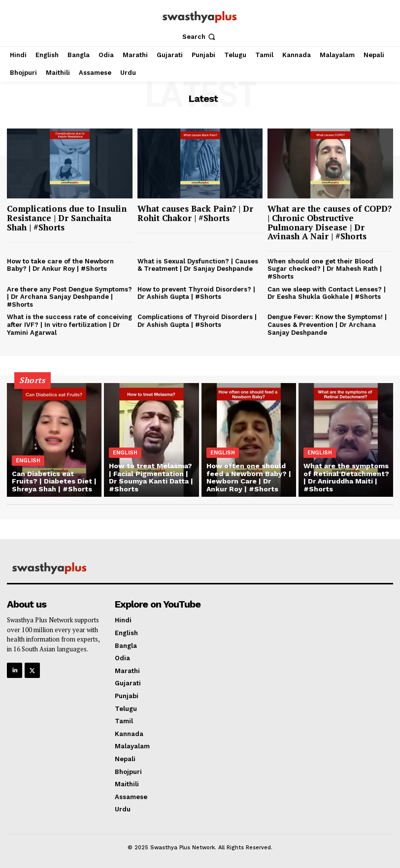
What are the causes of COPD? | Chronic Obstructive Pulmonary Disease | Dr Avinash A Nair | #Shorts (330, 222)
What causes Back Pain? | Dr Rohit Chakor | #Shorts (195, 213)
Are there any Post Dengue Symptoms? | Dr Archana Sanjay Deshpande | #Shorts (69, 297)
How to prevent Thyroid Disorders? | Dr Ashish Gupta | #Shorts (196, 293)
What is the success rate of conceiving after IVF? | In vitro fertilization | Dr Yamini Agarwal (69, 324)
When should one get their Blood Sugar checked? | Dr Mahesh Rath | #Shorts (325, 269)
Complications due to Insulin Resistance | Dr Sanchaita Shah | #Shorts (67, 218)
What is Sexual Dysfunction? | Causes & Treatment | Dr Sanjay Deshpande (198, 265)
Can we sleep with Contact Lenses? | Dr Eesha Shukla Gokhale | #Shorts (327, 293)
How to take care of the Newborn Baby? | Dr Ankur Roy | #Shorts (60, 265)
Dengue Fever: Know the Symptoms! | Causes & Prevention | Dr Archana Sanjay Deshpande (327, 324)
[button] (200, 37)
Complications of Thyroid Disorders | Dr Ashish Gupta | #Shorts (197, 321)
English (28, 461)
